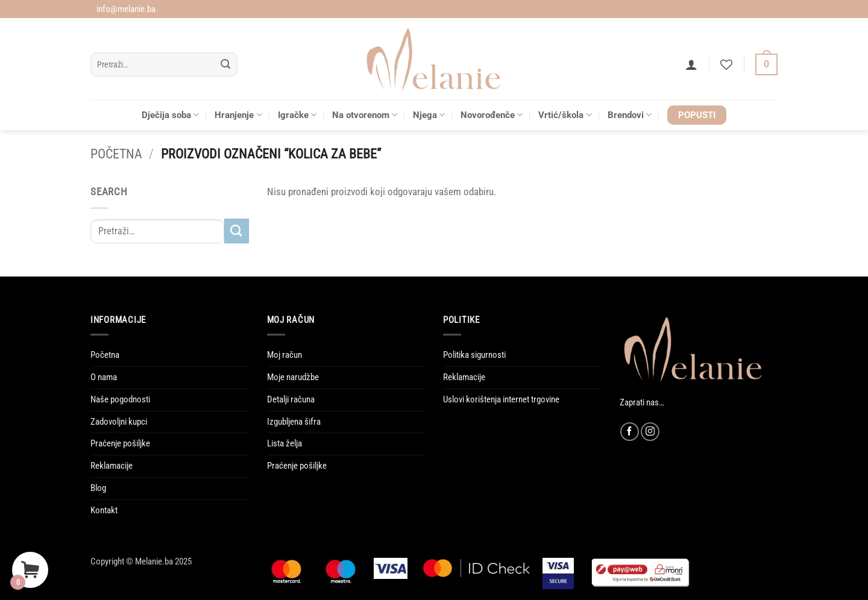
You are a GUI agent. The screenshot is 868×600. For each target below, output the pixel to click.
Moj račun (285, 355)
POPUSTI (697, 115)
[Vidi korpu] (766, 65)
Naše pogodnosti (120, 399)
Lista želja (285, 443)
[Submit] (226, 65)
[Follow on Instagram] (650, 432)
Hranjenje (238, 115)
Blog (98, 488)
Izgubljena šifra (294, 422)
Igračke (297, 115)
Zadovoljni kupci (119, 422)
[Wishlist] (726, 64)
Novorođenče (492, 115)
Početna (116, 154)
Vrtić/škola (565, 115)
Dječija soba (170, 115)
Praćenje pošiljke (120, 443)
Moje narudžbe (293, 377)
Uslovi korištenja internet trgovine (501, 399)
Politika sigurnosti (474, 355)
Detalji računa (291, 399)
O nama (104, 377)
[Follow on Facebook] (630, 432)
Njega (429, 115)
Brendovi (630, 115)
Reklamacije (112, 466)
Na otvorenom (365, 115)
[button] (691, 64)
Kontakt (104, 510)
